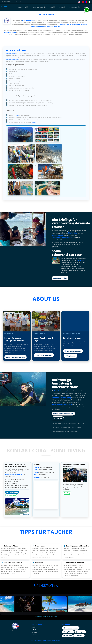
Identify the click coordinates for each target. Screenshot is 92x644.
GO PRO (62, 7)
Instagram (80, 632)
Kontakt (34, 635)
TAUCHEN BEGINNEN (39, 7)
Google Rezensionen (73, 351)
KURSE (52, 7)
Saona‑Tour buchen (60, 278)
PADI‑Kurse (35, 630)
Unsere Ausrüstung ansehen (63, 414)
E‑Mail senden (12, 492)
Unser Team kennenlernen (15, 357)
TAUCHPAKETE (23, 7)
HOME (4, 7)
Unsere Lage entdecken (44, 355)
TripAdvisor (71, 356)
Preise (33, 627)
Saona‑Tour (35, 632)
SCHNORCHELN (74, 7)
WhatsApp (11, 495)
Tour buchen (58, 418)
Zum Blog (67, 493)
